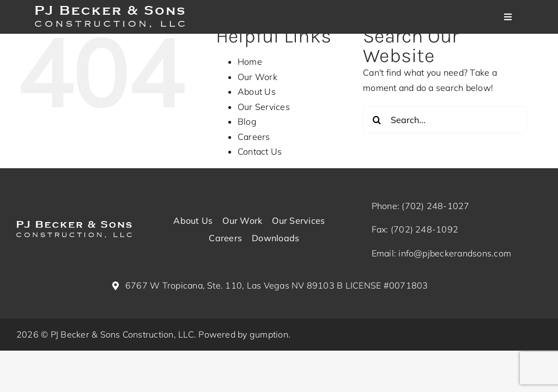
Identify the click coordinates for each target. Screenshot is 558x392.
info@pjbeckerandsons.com (455, 253)
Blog (247, 121)
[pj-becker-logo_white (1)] (74, 225)
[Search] (377, 120)
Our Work (257, 77)
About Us (257, 91)
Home (250, 62)
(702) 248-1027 (435, 206)
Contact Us (260, 151)
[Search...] (445, 120)
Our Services (264, 107)
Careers (254, 137)
